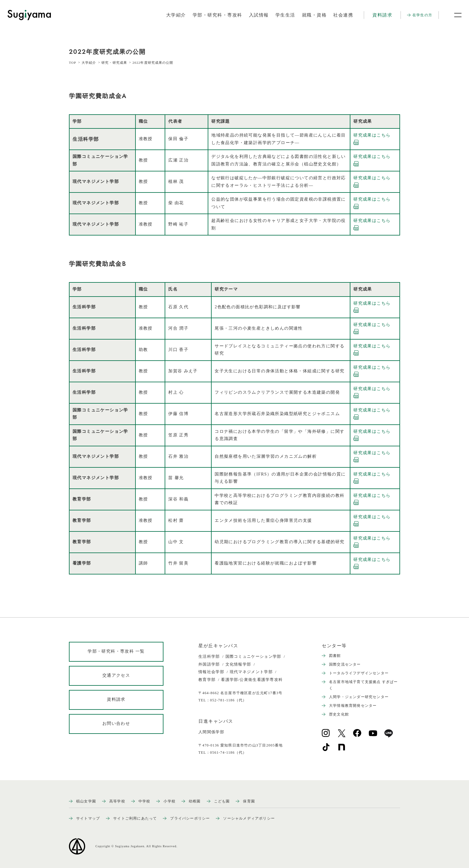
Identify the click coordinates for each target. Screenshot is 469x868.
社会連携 (343, 15)
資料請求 (382, 15)
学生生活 (285, 15)
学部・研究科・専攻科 (217, 15)
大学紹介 (176, 15)
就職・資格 (314, 15)
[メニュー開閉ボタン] (454, 15)
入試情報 (259, 15)
